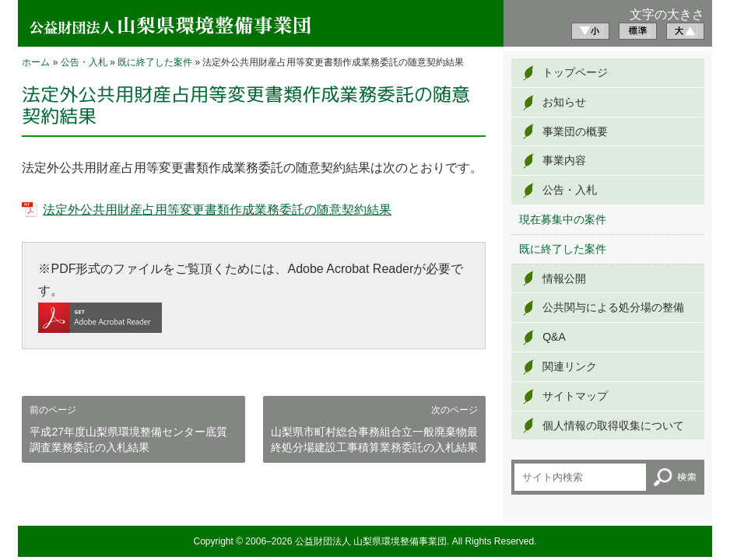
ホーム (36, 62)
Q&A (554, 337)
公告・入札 (84, 62)
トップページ (575, 72)
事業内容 (564, 160)
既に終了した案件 (155, 62)
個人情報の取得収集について (613, 425)
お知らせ (564, 102)
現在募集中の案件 (563, 219)
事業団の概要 (575, 131)
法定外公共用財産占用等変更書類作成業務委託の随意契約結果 (217, 210)
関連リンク (570, 366)
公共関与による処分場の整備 (613, 307)
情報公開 (564, 278)
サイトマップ (575, 396)
